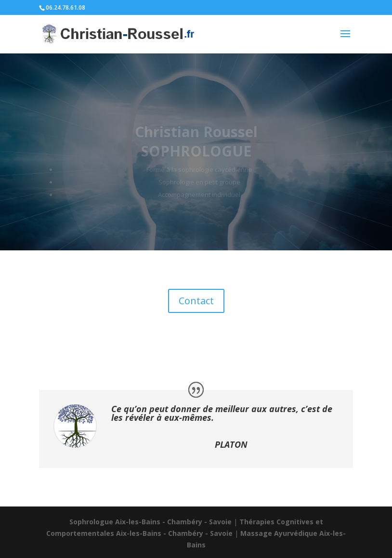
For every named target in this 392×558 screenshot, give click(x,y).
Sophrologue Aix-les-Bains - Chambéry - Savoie (150, 522)
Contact (196, 301)
